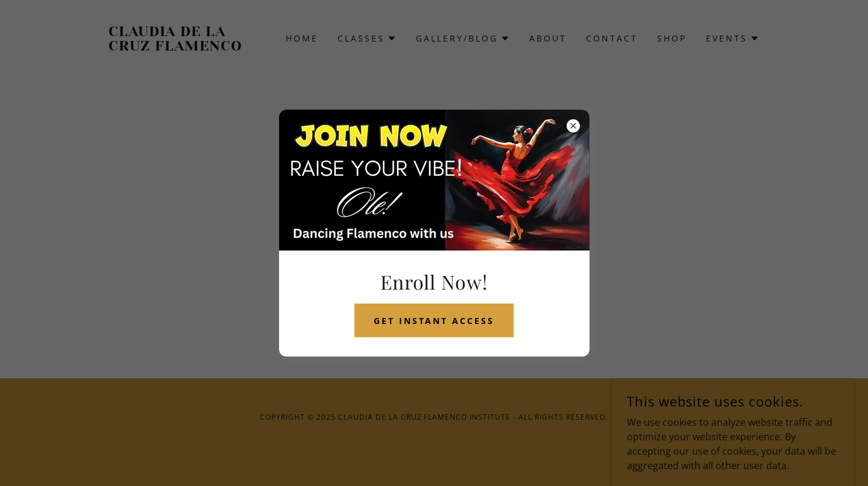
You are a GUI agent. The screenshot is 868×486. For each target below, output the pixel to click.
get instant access (434, 321)
